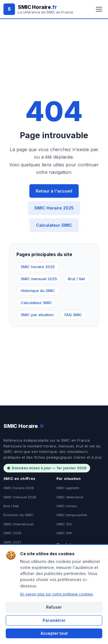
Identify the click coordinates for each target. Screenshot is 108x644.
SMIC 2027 (12, 542)
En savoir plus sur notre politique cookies (57, 594)
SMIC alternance (70, 497)
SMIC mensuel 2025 (39, 279)
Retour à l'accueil (54, 191)
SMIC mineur (67, 506)
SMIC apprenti (68, 488)
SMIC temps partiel (72, 515)
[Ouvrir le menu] (99, 9)
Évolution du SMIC (18, 515)
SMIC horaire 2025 (38, 267)
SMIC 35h (64, 524)
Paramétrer (54, 620)
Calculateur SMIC (54, 225)
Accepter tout (54, 633)
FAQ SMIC (73, 315)
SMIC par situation (37, 315)
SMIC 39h (64, 533)
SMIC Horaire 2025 (54, 208)
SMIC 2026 (13, 533)
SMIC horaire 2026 (19, 488)
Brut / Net (76, 279)
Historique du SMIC (38, 291)
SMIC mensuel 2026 (20, 497)
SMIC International (18, 524)
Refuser (54, 607)
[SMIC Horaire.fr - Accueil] (38, 9)
